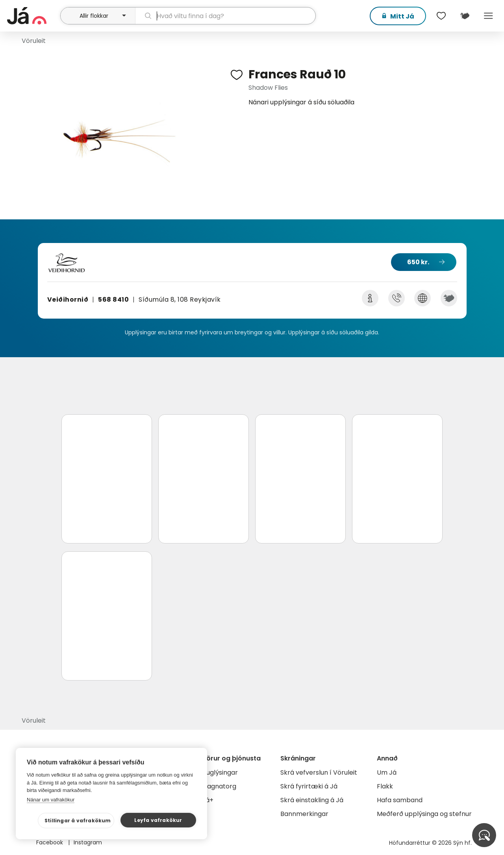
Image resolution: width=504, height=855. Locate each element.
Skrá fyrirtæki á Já (309, 786)
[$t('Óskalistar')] (441, 16)
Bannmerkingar (304, 814)
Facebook (50, 842)
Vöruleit (34, 41)
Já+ (208, 800)
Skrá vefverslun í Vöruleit (319, 772)
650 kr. (418, 262)
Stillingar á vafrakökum (78, 821)
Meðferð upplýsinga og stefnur (424, 814)
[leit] (226, 16)
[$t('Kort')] (465, 16)
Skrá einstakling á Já (312, 800)
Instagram (88, 842)
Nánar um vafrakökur (51, 800)
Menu (488, 16)
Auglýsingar (220, 772)
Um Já (387, 772)
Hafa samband (400, 800)
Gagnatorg (219, 786)
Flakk (385, 786)
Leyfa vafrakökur (158, 820)
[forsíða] (33, 16)
